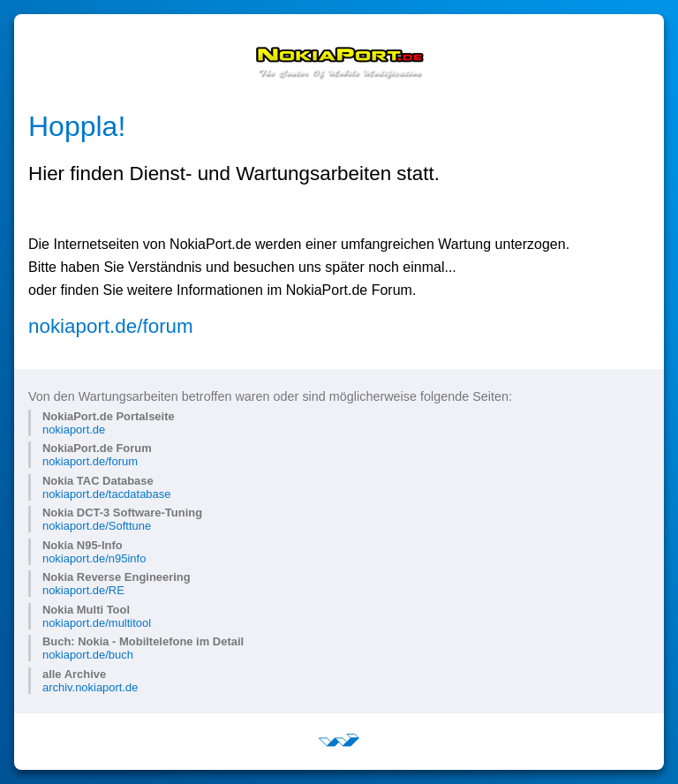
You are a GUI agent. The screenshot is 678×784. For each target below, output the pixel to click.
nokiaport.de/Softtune (97, 526)
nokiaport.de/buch (88, 655)
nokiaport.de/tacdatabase (106, 494)
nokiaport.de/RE (83, 590)
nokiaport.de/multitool (97, 623)
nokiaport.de (74, 430)
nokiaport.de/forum (111, 326)
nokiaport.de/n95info (94, 558)
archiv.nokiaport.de (90, 687)
